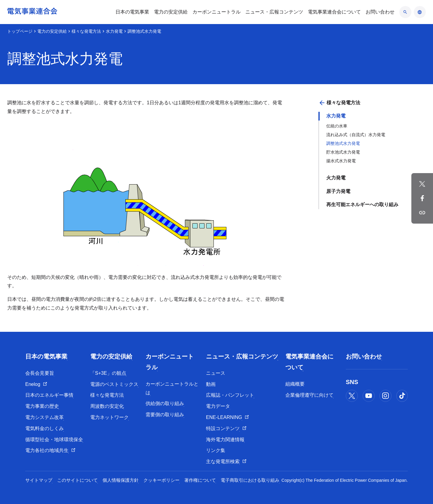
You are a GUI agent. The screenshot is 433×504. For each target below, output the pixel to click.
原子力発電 (338, 191)
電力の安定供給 (52, 31)
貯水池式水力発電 (343, 152)
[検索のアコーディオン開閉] (405, 12)
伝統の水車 (337, 126)
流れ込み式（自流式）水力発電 (356, 135)
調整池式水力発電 (343, 143)
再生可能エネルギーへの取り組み (362, 205)
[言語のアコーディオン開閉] (420, 12)
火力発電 (336, 178)
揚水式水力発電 (341, 161)
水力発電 (114, 31)
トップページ (20, 31)
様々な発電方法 (86, 31)
